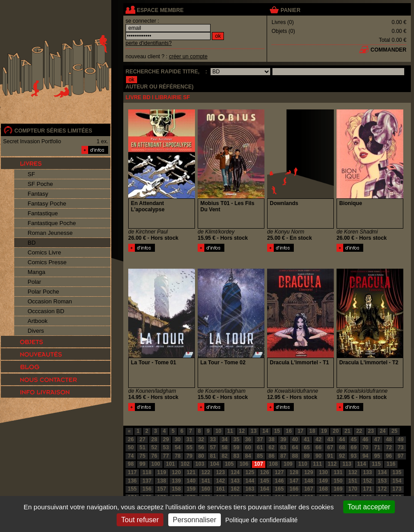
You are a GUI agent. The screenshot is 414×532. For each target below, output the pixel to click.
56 (201, 447)
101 (170, 464)
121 (191, 472)
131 (338, 472)
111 (317, 464)
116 (391, 464)
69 (354, 447)
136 (132, 481)
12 (242, 431)
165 (279, 489)
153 (382, 481)
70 (365, 447)
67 (330, 447)
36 (248, 439)
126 (264, 472)
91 (330, 456)
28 (154, 439)
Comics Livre (44, 252)
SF (31, 174)
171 (368, 489)
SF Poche (40, 184)
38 (271, 439)
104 (215, 464)
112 (332, 464)
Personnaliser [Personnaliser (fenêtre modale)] (195, 520)
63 (283, 447)
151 (353, 481)
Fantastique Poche (52, 223)
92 (342, 456)
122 (206, 472)
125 (250, 472)
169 (338, 489)
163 (250, 489)
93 (354, 456)
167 (308, 489)
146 (279, 481)
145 (264, 481)
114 (361, 464)
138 (162, 481)
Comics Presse (47, 262)
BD (32, 243)
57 (213, 447)
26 (131, 439)
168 (323, 489)
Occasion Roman (50, 301)
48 (389, 439)
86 (271, 456)
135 (397, 472)
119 (162, 472)
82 (225, 456)
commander (388, 50)
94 (365, 456)
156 (147, 489)
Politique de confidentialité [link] (262, 520)
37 (260, 439)
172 (382, 489)
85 (260, 456)
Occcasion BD (46, 311)
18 (312, 431)
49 (400, 439)
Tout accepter (369, 507)
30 (177, 439)
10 (218, 431)
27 (142, 439)
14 (265, 431)
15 (277, 431)
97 (400, 456)
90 (319, 456)
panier (290, 10)
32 (201, 439)
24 (383, 431)
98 (131, 464)
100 (156, 464)
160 (206, 489)
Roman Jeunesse (50, 233)
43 (330, 439)
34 (225, 439)
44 (342, 439)
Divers (36, 331)
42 (319, 439)
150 (338, 481)
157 (162, 489)
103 (200, 464)
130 (323, 472)
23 (371, 431)
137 (147, 481)
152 (368, 481)
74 (131, 456)
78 (177, 456)
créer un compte (188, 56)
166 (294, 489)
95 (377, 456)
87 (283, 456)
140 (191, 481)
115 (376, 464)
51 (142, 447)
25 (394, 431)
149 (323, 481)
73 (400, 447)
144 (250, 481)
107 (259, 464)
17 (300, 431)
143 (235, 481)
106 (244, 464)
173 (397, 489)
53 (166, 447)
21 (347, 431)
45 (354, 439)
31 (189, 439)
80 (201, 456)
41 (306, 439)
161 (220, 489)
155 (132, 489)
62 (271, 447)
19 (324, 431)
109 (288, 464)
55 (189, 447)
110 (303, 464)
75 (142, 456)
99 (142, 464)
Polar (34, 282)
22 (359, 431)
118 (147, 472)
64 (295, 447)
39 (283, 439)
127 (279, 472)
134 (382, 472)
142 (220, 481)
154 (397, 481)
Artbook (38, 321)
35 (236, 439)
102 (185, 464)
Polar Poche (43, 292)
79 (189, 456)
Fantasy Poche (47, 204)
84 (248, 456)
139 (176, 481)
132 (353, 472)
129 (308, 472)
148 (308, 481)
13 (254, 431)
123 (220, 472)
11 (230, 431)
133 (368, 472)
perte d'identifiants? (149, 43)
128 (294, 472)
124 (235, 472)
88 (295, 456)
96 (389, 456)
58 (225, 447)
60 (248, 447)
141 (206, 481)
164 (264, 489)
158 (176, 489)
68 (342, 447)
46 (365, 439)
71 (377, 447)
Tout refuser (140, 520)
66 (319, 447)
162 (235, 489)
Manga (37, 272)
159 (191, 489)
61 (260, 447)
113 (347, 464)
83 (236, 456)
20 (335, 431)
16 (289, 431)
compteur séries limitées (53, 131)
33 (213, 439)
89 (306, 456)
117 (132, 472)
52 (154, 447)
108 (273, 464)
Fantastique (43, 213)
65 (306, 447)
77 (166, 456)
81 (213, 456)
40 (295, 439)
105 (229, 464)
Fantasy (38, 194)
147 (294, 481)
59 (236, 447)
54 (177, 447)
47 (377, 439)
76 (154, 456)
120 (176, 472)
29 (166, 439)
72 (389, 447)
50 (131, 447)
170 (353, 489)
